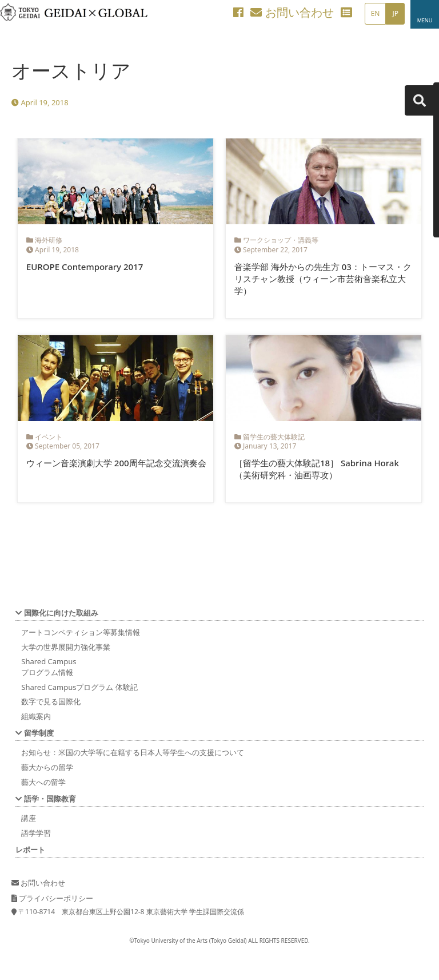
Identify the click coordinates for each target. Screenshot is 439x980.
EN (376, 13)
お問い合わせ (292, 12)
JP (395, 13)
